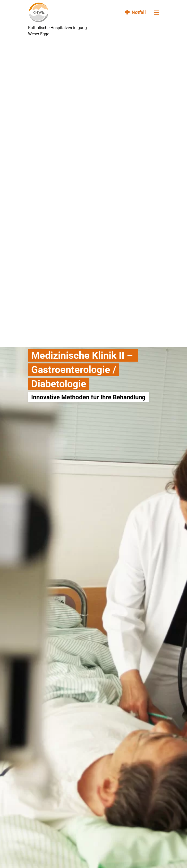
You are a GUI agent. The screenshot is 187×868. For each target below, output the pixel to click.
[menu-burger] (157, 12)
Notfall (139, 12)
